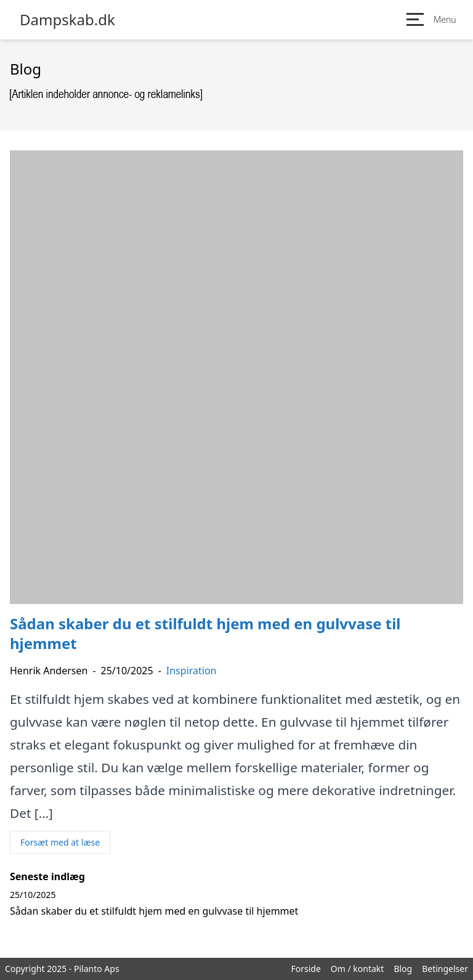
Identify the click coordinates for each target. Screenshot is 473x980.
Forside (305, 969)
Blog (403, 969)
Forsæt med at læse (60, 842)
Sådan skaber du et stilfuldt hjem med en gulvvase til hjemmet (154, 911)
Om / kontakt (358, 969)
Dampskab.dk (67, 20)
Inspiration (192, 671)
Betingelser (445, 969)
